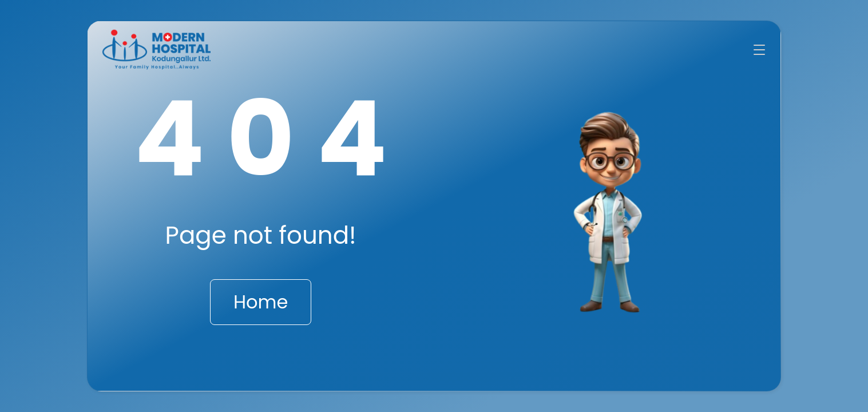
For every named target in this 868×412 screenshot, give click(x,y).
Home (261, 302)
